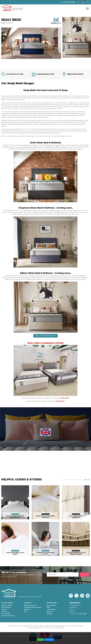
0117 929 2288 (82, 614)
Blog (48, 607)
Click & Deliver (6, 607)
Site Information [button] (52, 603)
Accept (41, 640)
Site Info (50, 612)
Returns (4, 609)
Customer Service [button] (7, 603)
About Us (27, 609)
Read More (49, 640)
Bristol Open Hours (30, 605)
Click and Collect (7, 605)
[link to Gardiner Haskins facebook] (71, 596)
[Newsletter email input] (63, 574)
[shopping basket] (83, 3)
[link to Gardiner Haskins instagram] (82, 596)
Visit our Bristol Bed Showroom (45, 336)
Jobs (26, 612)
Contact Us (5, 612)
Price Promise (6, 614)
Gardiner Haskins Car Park (33, 607)
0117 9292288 (69, 2)
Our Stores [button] (27, 603)
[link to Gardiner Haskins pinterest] (88, 596)
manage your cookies (54, 636)
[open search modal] (78, 3)
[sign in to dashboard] (87, 3)
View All (87, 480)
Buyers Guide (51, 605)
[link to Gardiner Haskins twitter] (76, 596)
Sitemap (50, 614)
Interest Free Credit (8, 616)
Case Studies (51, 609)
